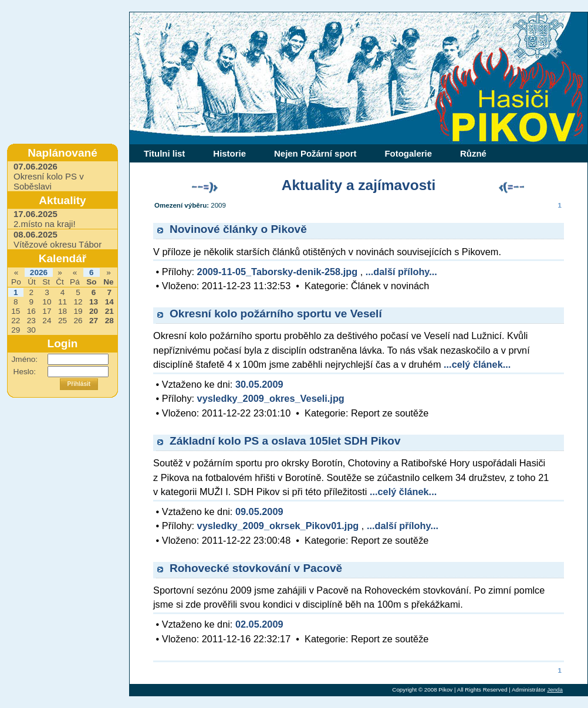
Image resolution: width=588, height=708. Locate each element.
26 (78, 321)
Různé (473, 153)
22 (16, 321)
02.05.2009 (259, 624)
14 (109, 302)
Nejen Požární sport (315, 153)
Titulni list (164, 153)
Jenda (555, 690)
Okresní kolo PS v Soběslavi (49, 176)
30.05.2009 (259, 384)
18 (62, 311)
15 (16, 311)
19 (78, 311)
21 (109, 311)
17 (47, 311)
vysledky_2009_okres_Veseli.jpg (271, 398)
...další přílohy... (401, 272)
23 (31, 321)
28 (109, 321)
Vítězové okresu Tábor (58, 239)
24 (47, 321)
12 (78, 302)
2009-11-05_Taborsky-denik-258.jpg (278, 272)
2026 (39, 272)
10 (47, 302)
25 (62, 321)
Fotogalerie (408, 153)
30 (31, 330)
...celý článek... (477, 364)
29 (16, 330)
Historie (229, 153)
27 (94, 321)
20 (94, 311)
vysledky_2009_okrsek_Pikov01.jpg (278, 526)
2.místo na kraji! (45, 219)
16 (31, 311)
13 (94, 302)
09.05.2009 (259, 511)
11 (62, 302)
